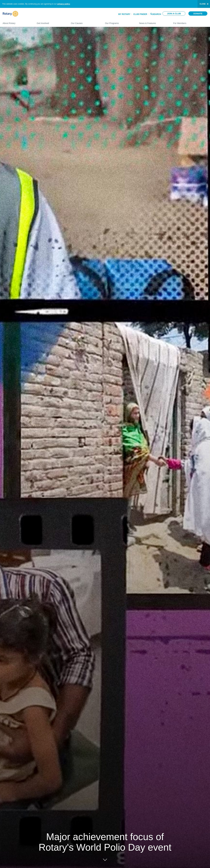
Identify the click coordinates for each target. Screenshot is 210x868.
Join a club (174, 14)
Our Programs (119, 22)
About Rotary (17, 22)
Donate (198, 14)
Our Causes (85, 22)
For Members (190, 22)
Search (157, 14)
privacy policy (64, 4)
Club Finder (140, 14)
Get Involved (51, 22)
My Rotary (124, 14)
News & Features (153, 22)
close (203, 4)
